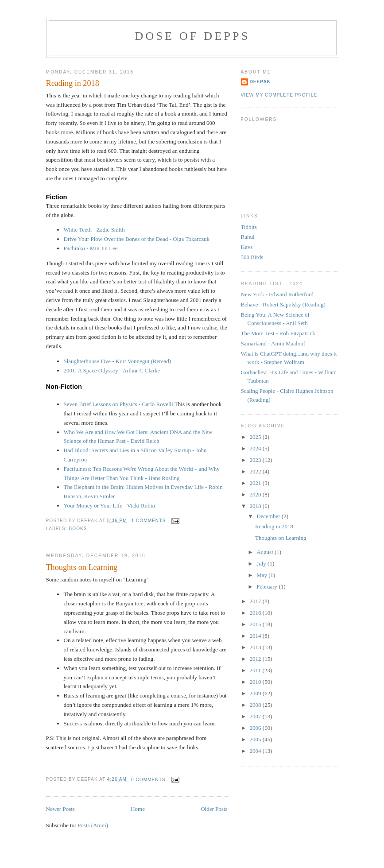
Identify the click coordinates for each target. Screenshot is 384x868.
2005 (256, 739)
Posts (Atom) (93, 825)
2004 (256, 751)
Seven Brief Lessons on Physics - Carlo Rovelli (118, 404)
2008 (256, 705)
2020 (256, 494)
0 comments (148, 780)
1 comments (149, 521)
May (262, 575)
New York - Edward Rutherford (277, 294)
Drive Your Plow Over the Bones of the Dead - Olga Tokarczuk (137, 239)
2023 (256, 460)
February (268, 587)
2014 (256, 636)
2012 (256, 659)
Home (138, 809)
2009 (256, 693)
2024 (256, 448)
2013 (256, 647)
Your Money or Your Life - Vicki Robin (109, 506)
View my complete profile (279, 95)
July (262, 564)
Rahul (248, 237)
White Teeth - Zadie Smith (94, 230)
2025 (256, 437)
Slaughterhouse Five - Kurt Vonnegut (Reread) (118, 361)
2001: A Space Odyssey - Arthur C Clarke (112, 370)
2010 (256, 682)
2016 (256, 613)
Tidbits (249, 227)
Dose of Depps (193, 36)
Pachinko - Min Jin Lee (91, 248)
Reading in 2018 (73, 83)
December (269, 516)
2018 (256, 506)
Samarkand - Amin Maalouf (273, 343)
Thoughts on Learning (82, 567)
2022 (256, 471)
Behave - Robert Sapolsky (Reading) (283, 304)
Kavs (247, 247)
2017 (256, 601)
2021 (256, 483)
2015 (256, 624)
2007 (256, 716)
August (266, 552)
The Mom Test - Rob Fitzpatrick (278, 333)
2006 (256, 728)
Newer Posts (60, 809)
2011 (256, 670)
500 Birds (252, 257)
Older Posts (214, 809)
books (78, 529)
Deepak (260, 82)
